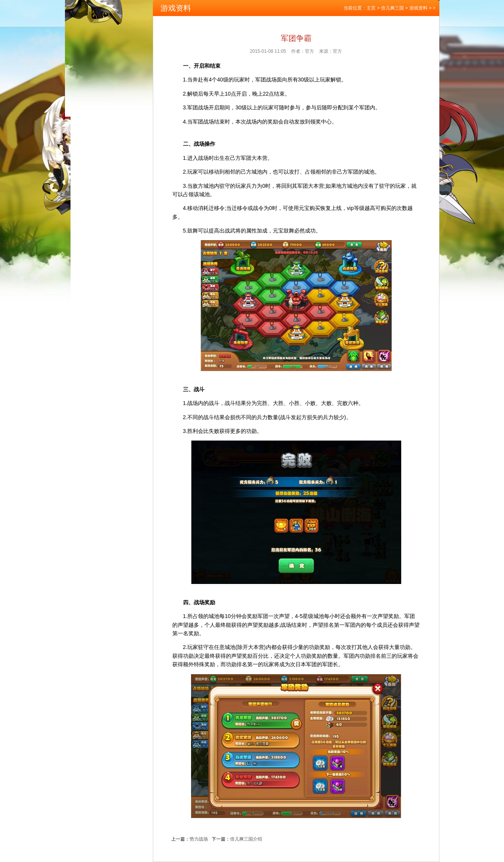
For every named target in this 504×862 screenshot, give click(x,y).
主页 (371, 8)
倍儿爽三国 (392, 8)
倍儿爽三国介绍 (246, 839)
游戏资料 (418, 8)
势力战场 (199, 839)
